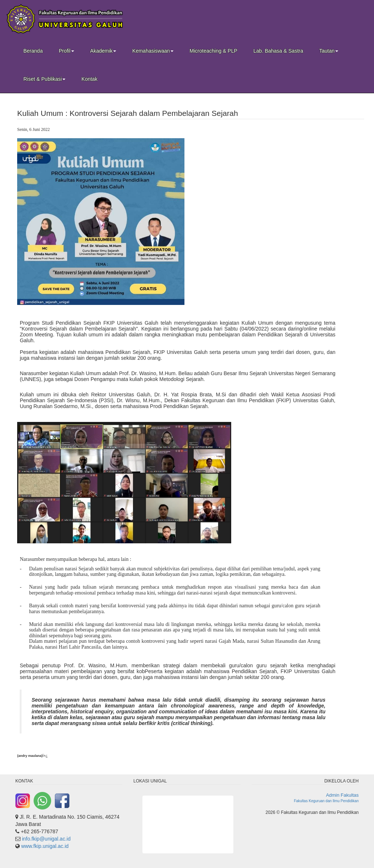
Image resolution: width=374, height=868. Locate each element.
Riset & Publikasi (44, 79)
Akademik (103, 51)
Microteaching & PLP (213, 51)
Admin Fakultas (342, 795)
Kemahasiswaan (153, 51)
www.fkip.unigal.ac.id (45, 846)
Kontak (89, 79)
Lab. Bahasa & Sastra (278, 51)
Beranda (33, 51)
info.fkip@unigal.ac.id (46, 839)
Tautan (329, 51)
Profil (66, 51)
